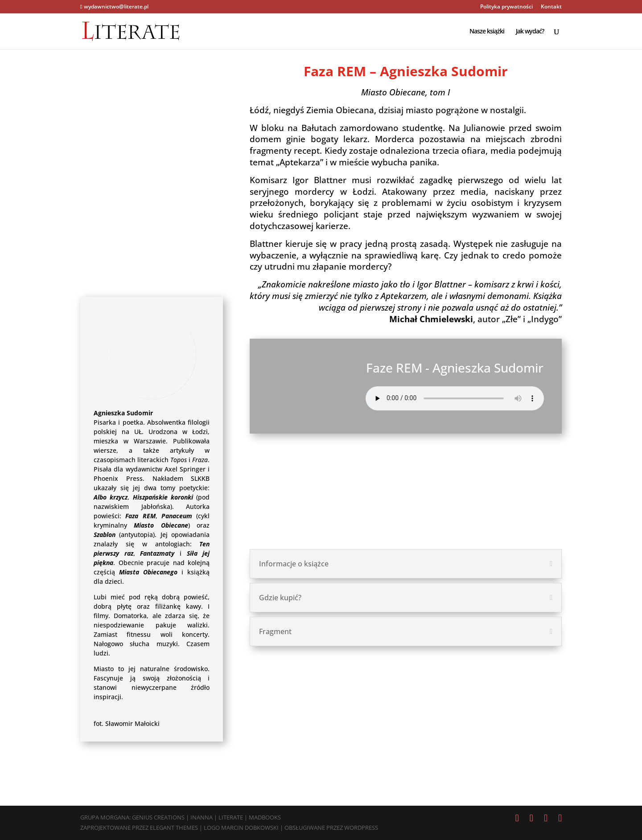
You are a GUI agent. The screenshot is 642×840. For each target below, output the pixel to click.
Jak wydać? (530, 32)
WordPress (361, 828)
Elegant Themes (174, 828)
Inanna (202, 817)
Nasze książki (487, 32)
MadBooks (265, 817)
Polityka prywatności (506, 7)
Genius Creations (158, 817)
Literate (231, 817)
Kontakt (551, 7)
